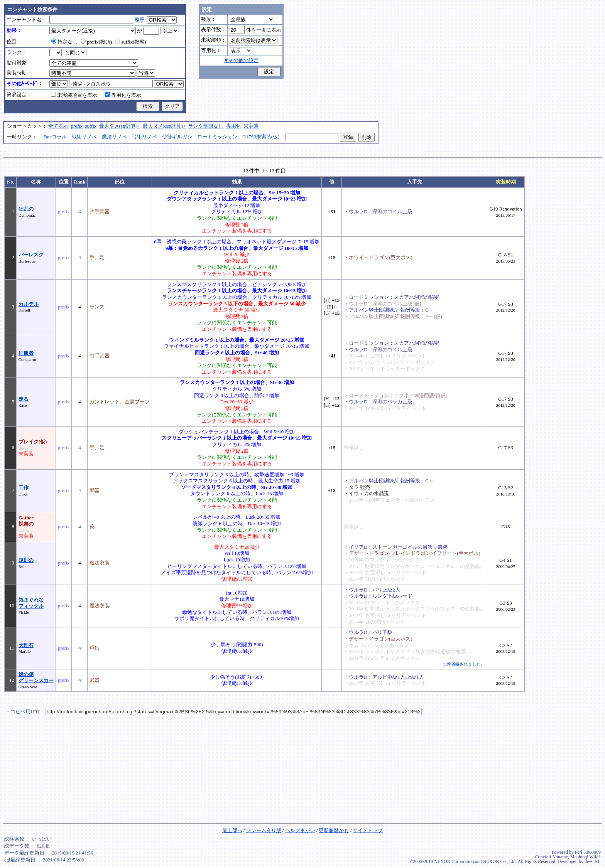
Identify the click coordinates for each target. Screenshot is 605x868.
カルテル (29, 304)
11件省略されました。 (464, 664)
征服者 (26, 353)
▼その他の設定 (241, 61)
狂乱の (26, 209)
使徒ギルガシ (177, 137)
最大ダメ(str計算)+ (120, 126)
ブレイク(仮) (33, 442)
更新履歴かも (334, 831)
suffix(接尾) (130, 42)
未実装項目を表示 (74, 95)
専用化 (234, 126)
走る (24, 399)
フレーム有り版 (264, 831)
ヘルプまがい (300, 831)
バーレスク (31, 255)
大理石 (26, 646)
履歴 (139, 20)
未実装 (251, 126)
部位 (120, 182)
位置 (64, 182)
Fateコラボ (55, 137)
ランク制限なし (206, 126)
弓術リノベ (144, 137)
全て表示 (58, 126)
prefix (77, 126)
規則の (26, 560)
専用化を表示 (123, 95)
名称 (36, 182)
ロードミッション (217, 137)
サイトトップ (368, 831)
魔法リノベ (114, 137)
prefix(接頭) (96, 42)
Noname (560, 857)
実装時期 (506, 182)
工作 (24, 488)
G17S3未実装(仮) (261, 137)
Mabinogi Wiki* (586, 857)
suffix (91, 126)
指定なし (64, 42)
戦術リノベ (84, 137)
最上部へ (232, 831)
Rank (79, 182)
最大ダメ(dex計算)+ (164, 126)
